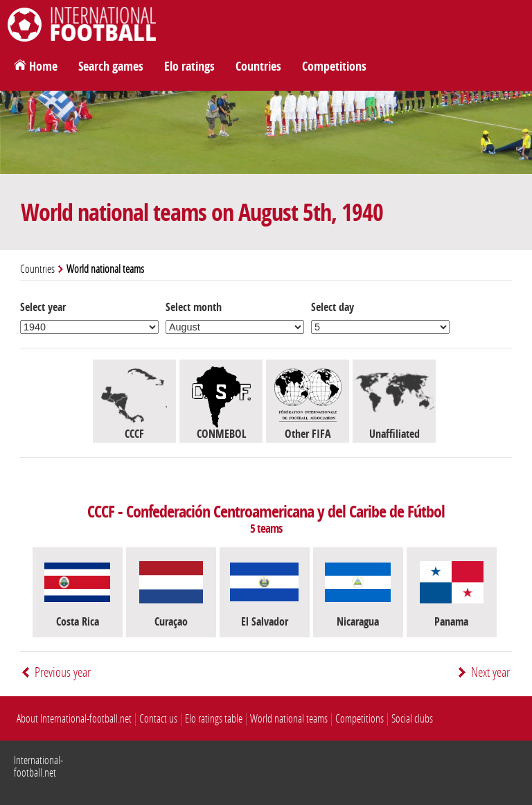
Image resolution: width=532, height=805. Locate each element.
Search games (111, 67)
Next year (490, 672)
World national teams (289, 719)
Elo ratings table (214, 719)
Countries (258, 67)
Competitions (334, 67)
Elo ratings (189, 67)
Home (43, 67)
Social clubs (412, 719)
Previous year (63, 672)
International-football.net (38, 767)
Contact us (158, 719)
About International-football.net (74, 719)
